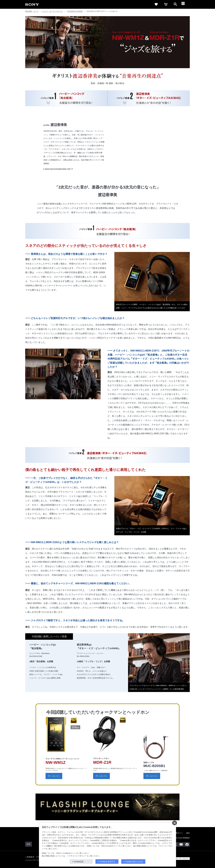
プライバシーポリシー (78, 856)
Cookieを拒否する (107, 862)
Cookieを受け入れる (134, 862)
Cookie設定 (79, 862)
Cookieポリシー (70, 853)
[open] (175, 4)
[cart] (166, 4)
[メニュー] (185, 4)
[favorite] (156, 4)
